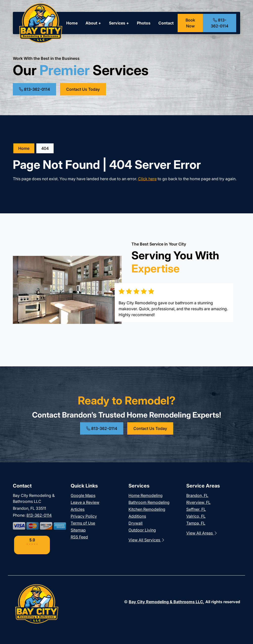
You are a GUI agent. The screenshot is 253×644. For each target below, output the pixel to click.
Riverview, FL (198, 502)
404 (45, 148)
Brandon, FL (197, 495)
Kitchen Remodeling (147, 509)
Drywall (136, 523)
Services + (119, 23)
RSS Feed (79, 537)
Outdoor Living (142, 530)
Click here (147, 179)
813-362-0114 (220, 23)
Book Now (190, 23)
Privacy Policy (84, 516)
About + (93, 23)
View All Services (147, 540)
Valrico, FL (196, 516)
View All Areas (202, 533)
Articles (78, 509)
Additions (137, 516)
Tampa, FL (196, 523)
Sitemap (78, 530)
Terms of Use (83, 523)
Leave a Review (85, 502)
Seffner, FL (196, 509)
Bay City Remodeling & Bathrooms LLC (166, 602)
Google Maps (83, 495)
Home (72, 23)
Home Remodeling (146, 495)
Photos (144, 23)
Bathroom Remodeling (149, 502)
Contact (166, 23)
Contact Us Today (83, 89)
